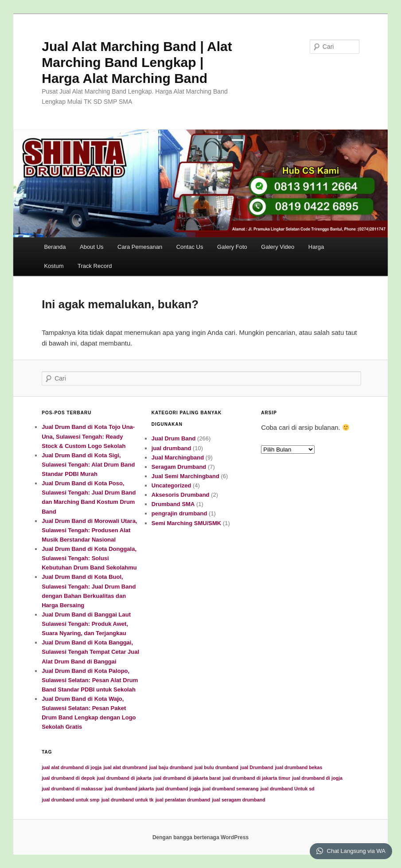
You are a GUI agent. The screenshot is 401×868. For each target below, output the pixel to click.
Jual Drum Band (174, 438)
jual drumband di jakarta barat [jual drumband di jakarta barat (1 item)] (187, 778)
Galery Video (278, 247)
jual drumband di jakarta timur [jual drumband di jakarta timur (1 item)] (256, 778)
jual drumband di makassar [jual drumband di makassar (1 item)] (72, 789)
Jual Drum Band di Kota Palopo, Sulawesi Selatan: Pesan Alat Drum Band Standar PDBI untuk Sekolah (90, 680)
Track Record (95, 266)
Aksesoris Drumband (181, 495)
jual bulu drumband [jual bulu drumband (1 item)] (216, 767)
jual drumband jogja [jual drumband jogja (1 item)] (178, 789)
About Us (91, 247)
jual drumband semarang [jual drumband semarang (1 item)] (231, 789)
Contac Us (190, 247)
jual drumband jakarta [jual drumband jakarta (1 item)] (129, 789)
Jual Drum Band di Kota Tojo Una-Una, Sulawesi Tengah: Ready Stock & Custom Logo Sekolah (88, 436)
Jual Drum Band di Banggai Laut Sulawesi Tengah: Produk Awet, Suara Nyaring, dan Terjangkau (86, 624)
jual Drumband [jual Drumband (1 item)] (257, 767)
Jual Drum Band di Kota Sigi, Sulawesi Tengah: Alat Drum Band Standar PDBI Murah (88, 465)
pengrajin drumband (179, 513)
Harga (316, 247)
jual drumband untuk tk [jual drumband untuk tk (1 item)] (128, 800)
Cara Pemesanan (140, 247)
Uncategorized (171, 485)
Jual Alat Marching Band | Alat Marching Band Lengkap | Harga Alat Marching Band (137, 62)
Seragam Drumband (179, 467)
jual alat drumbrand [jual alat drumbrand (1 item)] (125, 767)
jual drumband (171, 448)
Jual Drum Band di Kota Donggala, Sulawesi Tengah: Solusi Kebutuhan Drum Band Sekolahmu (89, 558)
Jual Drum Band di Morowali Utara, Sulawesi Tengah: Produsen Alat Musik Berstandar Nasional (89, 530)
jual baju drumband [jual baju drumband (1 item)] (171, 767)
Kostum (54, 266)
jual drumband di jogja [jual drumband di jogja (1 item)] (317, 778)
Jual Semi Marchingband (185, 476)
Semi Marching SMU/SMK (186, 523)
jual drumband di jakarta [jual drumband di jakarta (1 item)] (124, 778)
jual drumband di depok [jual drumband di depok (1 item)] (68, 778)
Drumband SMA (173, 504)
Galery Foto (232, 247)
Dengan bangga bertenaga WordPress (200, 837)
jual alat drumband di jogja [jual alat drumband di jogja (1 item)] (72, 767)
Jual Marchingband (178, 458)
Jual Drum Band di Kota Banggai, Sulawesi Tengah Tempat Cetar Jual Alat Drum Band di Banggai (90, 652)
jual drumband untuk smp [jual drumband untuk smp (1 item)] (70, 800)
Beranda (55, 247)
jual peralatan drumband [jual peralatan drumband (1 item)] (183, 800)
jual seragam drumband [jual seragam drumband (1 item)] (239, 800)
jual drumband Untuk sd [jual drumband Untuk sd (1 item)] (288, 789)
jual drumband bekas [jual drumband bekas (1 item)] (299, 767)
